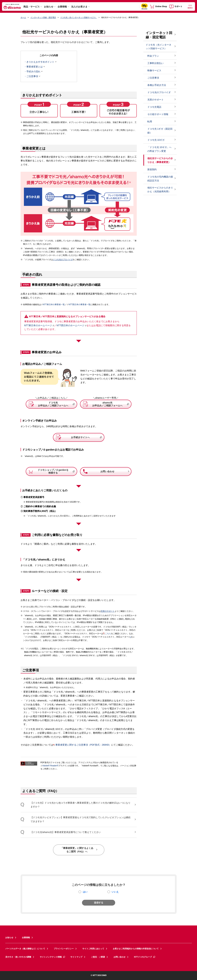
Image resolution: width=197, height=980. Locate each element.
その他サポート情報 (158, 114)
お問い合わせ (119, 957)
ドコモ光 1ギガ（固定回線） (160, 131)
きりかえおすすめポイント (40, 62)
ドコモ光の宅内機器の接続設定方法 (160, 179)
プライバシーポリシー (64, 949)
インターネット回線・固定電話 (43, 17)
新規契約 (152, 169)
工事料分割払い (156, 63)
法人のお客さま (79, 7)
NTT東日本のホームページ (38, 325)
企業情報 (62, 7)
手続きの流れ (33, 71)
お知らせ (49, 7)
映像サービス (154, 70)
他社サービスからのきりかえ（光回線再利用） (160, 190)
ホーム (23, 17)
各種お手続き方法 (157, 85)
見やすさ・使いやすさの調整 (18, 957)
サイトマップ (76, 957)
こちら (108, 634)
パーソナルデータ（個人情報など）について (25, 949)
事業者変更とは (35, 67)
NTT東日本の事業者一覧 (53, 305)
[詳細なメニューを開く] (190, 6)
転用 (150, 122)
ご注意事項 (32, 76)
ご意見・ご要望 (98, 957)
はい (85, 892)
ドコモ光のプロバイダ (63, 260)
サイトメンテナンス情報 (53, 957)
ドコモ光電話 (154, 107)
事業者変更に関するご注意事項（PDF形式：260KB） (83, 745)
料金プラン (153, 56)
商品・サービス (32, 7)
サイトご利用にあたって (93, 949)
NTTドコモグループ (145, 957)
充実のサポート (108, 611)
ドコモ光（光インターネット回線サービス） (79, 17)
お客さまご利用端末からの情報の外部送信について (136, 949)
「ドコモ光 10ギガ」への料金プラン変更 (159, 149)
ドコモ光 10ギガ (156, 140)
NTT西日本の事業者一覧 (79, 305)
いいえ (115, 892)
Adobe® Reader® (49, 766)
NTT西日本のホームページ (70, 325)
